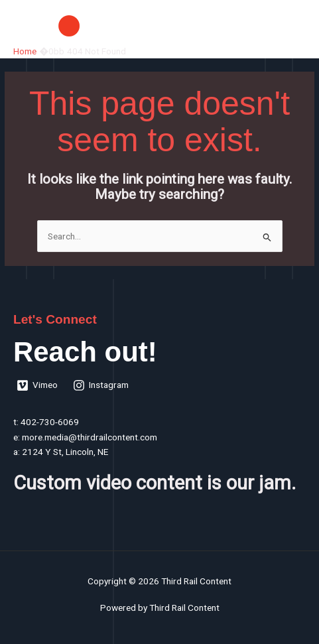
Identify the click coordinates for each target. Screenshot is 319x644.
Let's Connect (55, 319)
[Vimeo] (37, 385)
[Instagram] (101, 385)
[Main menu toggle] (293, 26)
